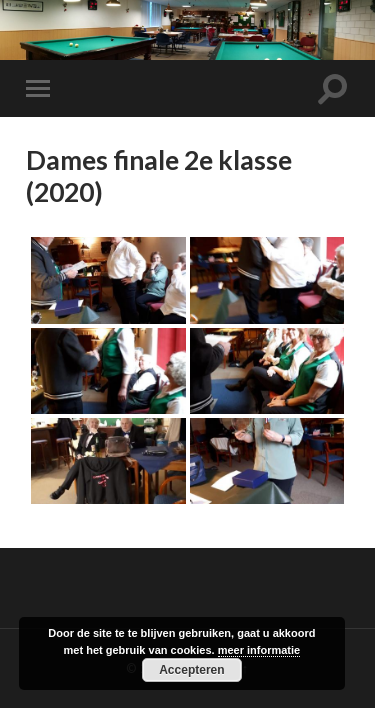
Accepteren (191, 670)
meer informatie (259, 650)
